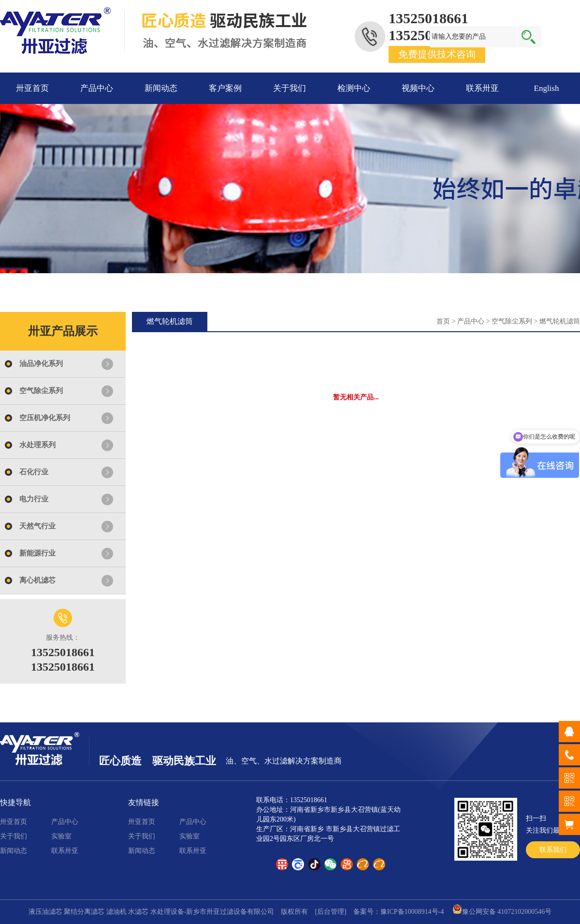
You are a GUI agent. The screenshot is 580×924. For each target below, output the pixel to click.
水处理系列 (37, 445)
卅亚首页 (32, 88)
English (547, 88)
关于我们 (290, 88)
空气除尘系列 (41, 391)
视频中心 (418, 88)
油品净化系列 (41, 364)
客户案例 (225, 88)
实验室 (61, 836)
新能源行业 (37, 553)
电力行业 (34, 499)
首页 (443, 321)
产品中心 (97, 88)
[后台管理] (330, 912)
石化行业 (34, 472)
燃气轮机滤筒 (560, 321)
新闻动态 (161, 88)
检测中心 (354, 88)
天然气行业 (37, 526)
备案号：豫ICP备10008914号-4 (399, 912)
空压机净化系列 (45, 418)
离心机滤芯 (37, 580)
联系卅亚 (482, 88)
